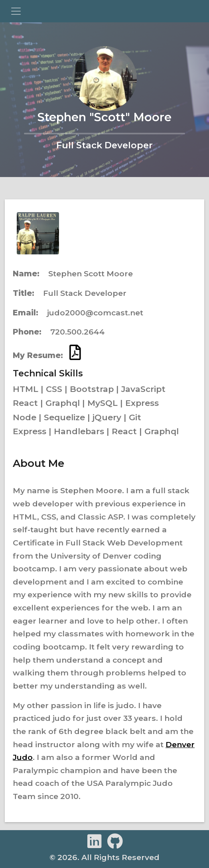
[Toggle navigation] (16, 11)
